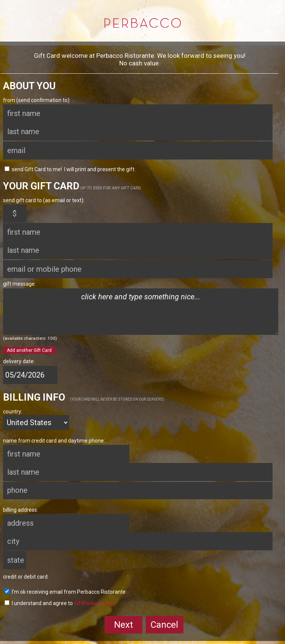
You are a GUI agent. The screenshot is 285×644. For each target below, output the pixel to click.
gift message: (19, 284)
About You (29, 86)
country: (13, 412)
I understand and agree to (60, 603)
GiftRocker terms (94, 603)
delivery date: (19, 361)
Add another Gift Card (29, 350)
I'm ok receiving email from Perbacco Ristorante (65, 592)
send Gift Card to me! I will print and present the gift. (70, 169)
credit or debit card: (26, 577)
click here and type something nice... (141, 312)
